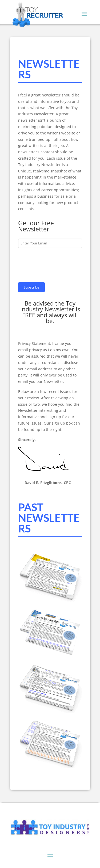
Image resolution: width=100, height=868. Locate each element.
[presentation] (59, 264)
